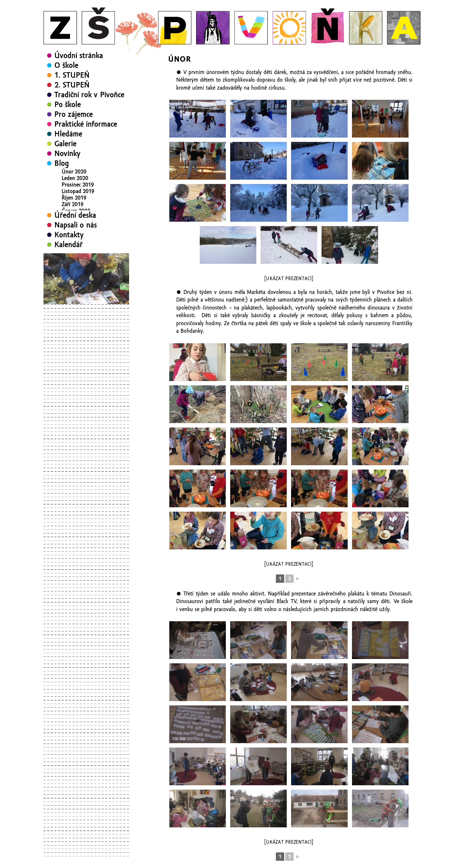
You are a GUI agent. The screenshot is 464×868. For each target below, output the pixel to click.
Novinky (67, 153)
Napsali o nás (76, 263)
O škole (66, 65)
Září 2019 (72, 204)
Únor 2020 (74, 172)
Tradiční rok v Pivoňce (89, 95)
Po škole (68, 105)
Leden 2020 (75, 178)
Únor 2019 (74, 237)
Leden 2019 (75, 243)
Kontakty (69, 273)
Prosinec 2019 (78, 185)
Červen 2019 (76, 211)
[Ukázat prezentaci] (289, 279)
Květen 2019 (76, 217)
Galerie (65, 144)
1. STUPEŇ (72, 75)
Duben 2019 (76, 224)
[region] (86, 316)
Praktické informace (86, 124)
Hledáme (68, 134)
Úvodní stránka (79, 56)
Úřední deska (75, 253)
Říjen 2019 (74, 198)
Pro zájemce (74, 114)
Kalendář (69, 282)
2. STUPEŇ (72, 85)
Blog (62, 163)
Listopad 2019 (78, 191)
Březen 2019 (76, 230)
